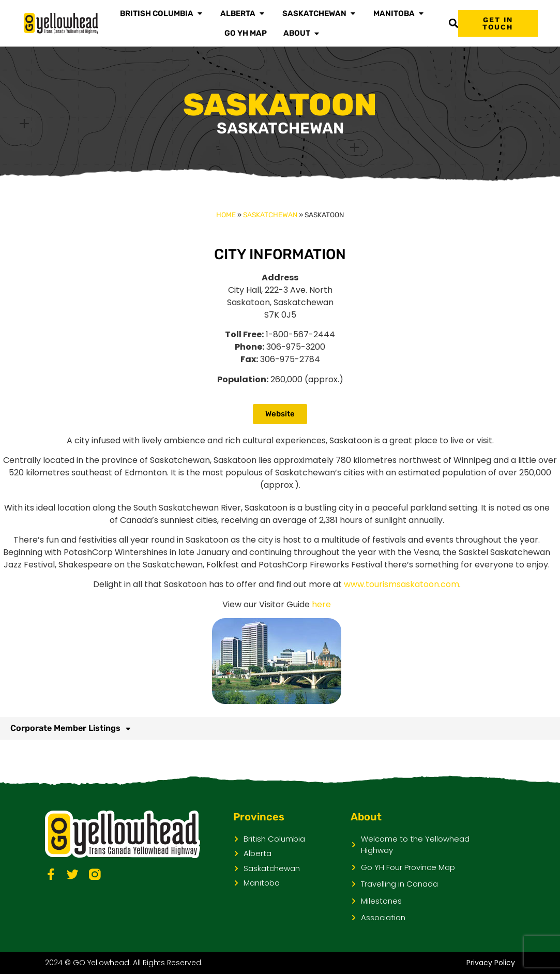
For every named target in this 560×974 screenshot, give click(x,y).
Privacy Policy (491, 963)
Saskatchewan (270, 215)
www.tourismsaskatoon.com (402, 584)
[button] (453, 24)
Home (226, 215)
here (321, 604)
